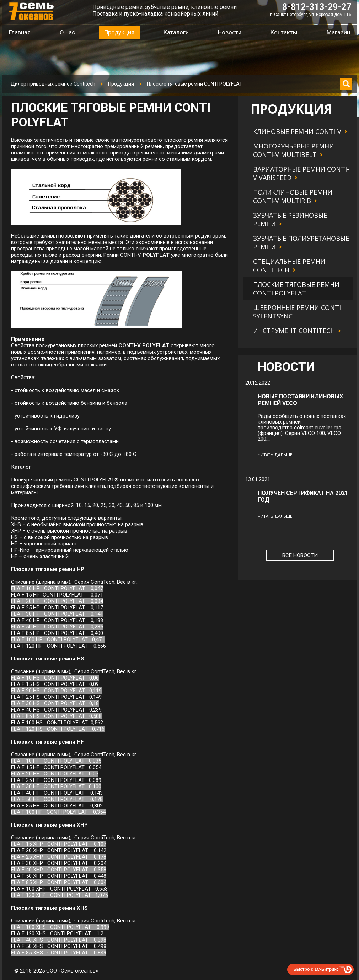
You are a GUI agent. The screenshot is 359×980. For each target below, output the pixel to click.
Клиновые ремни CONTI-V (297, 131)
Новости (230, 32)
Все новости (300, 555)
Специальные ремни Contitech (289, 266)
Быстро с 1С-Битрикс (316, 969)
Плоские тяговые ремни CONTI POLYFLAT (296, 289)
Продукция (121, 84)
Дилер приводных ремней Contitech (53, 84)
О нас (67, 32)
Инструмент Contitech (294, 331)
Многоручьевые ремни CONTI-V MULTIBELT (294, 150)
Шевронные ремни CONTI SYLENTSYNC (297, 312)
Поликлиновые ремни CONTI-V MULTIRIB (293, 196)
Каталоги (176, 32)
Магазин (338, 32)
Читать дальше (275, 455)
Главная (20, 32)
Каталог (21, 467)
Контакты (284, 32)
